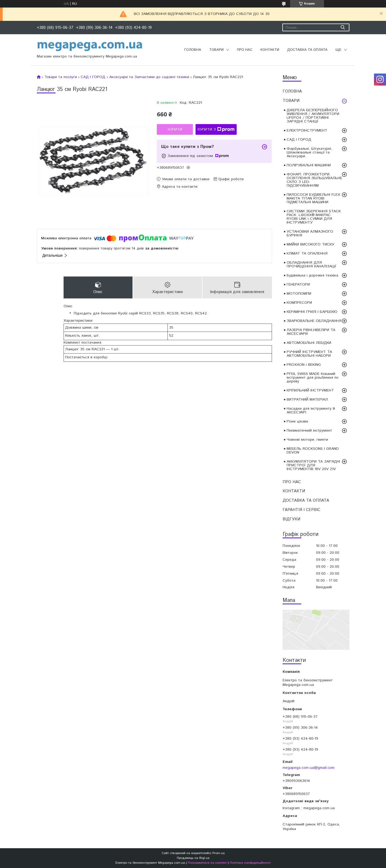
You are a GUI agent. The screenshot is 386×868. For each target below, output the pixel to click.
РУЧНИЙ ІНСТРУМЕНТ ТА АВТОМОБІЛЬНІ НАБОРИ (309, 354)
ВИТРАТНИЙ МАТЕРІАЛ (307, 400)
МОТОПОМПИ (299, 294)
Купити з (216, 129)
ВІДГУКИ (291, 519)
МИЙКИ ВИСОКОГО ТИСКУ (310, 244)
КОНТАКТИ (270, 50)
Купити (175, 129)
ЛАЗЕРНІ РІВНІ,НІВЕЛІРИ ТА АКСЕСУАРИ (311, 332)
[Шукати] (343, 27)
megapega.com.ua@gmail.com (309, 768)
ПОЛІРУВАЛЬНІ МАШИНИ (309, 165)
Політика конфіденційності (250, 863)
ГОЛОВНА (193, 50)
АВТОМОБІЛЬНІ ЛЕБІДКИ (309, 343)
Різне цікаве (297, 421)
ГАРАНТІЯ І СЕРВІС (301, 510)
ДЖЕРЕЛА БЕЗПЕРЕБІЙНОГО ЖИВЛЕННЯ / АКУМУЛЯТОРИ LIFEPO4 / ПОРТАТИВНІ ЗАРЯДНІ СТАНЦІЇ (313, 116)
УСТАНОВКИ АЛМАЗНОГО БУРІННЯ (310, 233)
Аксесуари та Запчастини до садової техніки (149, 77)
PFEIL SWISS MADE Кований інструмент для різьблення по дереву (313, 378)
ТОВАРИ (216, 50)
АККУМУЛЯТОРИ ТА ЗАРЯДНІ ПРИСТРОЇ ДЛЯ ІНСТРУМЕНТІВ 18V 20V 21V (313, 465)
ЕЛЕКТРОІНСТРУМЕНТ (307, 130)
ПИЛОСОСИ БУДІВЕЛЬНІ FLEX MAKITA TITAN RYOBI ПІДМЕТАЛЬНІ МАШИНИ (313, 198)
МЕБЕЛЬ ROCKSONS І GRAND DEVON (313, 451)
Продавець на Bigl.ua (193, 858)
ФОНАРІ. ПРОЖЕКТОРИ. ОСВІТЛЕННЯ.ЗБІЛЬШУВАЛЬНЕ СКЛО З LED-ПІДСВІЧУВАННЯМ (314, 180)
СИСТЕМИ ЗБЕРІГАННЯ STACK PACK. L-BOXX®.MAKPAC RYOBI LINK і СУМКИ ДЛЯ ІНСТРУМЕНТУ (314, 217)
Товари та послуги (61, 77)
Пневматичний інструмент (309, 431)
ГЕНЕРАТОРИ (298, 285)
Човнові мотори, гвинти (307, 440)
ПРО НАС (245, 50)
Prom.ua (219, 853)
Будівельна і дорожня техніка (312, 275)
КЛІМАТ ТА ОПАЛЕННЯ (307, 254)
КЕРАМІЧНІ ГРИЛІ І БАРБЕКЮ (312, 312)
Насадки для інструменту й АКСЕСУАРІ (311, 410)
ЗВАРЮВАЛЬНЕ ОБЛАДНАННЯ (314, 321)
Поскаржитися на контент (207, 863)
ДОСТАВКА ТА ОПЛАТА (307, 50)
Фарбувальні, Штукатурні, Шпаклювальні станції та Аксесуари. (309, 152)
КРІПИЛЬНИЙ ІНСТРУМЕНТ (310, 390)
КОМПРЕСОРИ (299, 303)
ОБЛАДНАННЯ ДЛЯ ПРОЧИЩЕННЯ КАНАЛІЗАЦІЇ (311, 264)
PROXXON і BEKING (304, 365)
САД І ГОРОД (299, 140)
